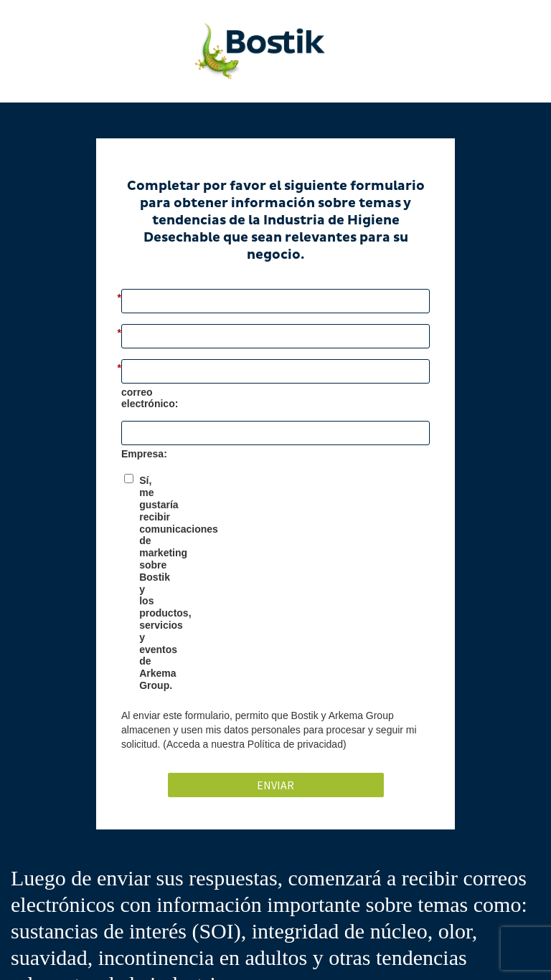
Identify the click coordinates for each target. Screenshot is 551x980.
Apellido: (146, 348)
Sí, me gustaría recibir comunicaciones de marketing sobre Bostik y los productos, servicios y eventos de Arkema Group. (280, 511)
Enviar (275, 623)
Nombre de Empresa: (172, 448)
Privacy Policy (305, 949)
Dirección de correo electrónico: (202, 398)
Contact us (413, 949)
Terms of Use (464, 949)
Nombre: (146, 298)
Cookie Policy (361, 949)
